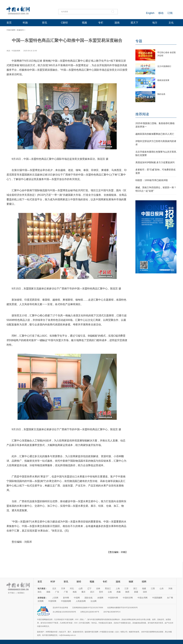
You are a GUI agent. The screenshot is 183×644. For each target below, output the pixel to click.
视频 (84, 23)
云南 (110, 592)
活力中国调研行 (164, 66)
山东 (162, 588)
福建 (144, 588)
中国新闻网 (66, 601)
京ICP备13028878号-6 (112, 612)
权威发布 (20, 30)
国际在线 (89, 598)
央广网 (170, 598)
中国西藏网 (157, 598)
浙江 (135, 588)
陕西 (127, 592)
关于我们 (11, 593)
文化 (171, 23)
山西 (81, 588)
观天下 (134, 23)
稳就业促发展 (163, 80)
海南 (75, 592)
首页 (9, 23)
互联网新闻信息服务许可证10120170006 (88, 608)
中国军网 (52, 601)
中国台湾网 (142, 598)
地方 (155, 23)
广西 (66, 592)
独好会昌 (161, 94)
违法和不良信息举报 (60, 608)
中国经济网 (128, 598)
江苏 (126, 588)
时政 (25, 23)
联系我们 (21, 593)
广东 (57, 592)
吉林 (98, 588)
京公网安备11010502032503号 (64, 612)
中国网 (77, 598)
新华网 (66, 598)
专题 (139, 41)
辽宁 (89, 588)
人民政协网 (81, 601)
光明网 (41, 601)
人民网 (55, 598)
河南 (170, 588)
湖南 (48, 592)
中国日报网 (11, 30)
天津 (63, 588)
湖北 (40, 592)
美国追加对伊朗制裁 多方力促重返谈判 (155, 162)
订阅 (170, 13)
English (150, 13)
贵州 (101, 592)
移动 (161, 13)
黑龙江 (108, 588)
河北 (72, 588)
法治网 (93, 601)
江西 (153, 588)
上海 (118, 588)
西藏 (119, 592)
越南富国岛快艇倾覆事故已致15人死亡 (155, 134)
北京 (54, 588)
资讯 (44, 23)
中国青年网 (113, 598)
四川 (92, 592)
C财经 (64, 23)
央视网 (100, 598)
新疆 (136, 592)
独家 (131, 582)
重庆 (83, 592)
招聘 (144, 582)
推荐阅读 (142, 114)
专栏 (101, 23)
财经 (79, 582)
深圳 (145, 592)
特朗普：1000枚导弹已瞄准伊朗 (152, 180)
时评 (53, 582)
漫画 (117, 23)
